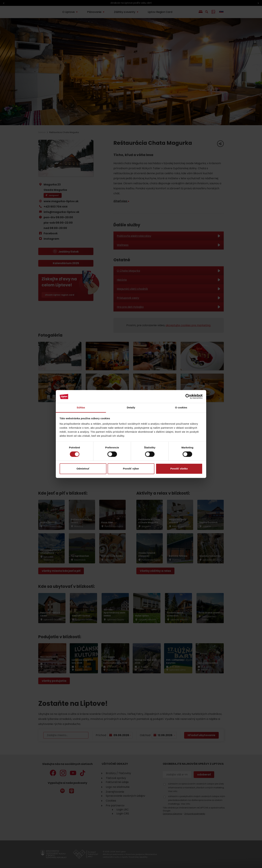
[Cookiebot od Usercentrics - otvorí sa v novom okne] (188, 397)
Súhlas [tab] (81, 407)
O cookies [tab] (181, 407)
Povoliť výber (131, 469)
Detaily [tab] (131, 407)
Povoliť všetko (179, 469)
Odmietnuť (83, 469)
